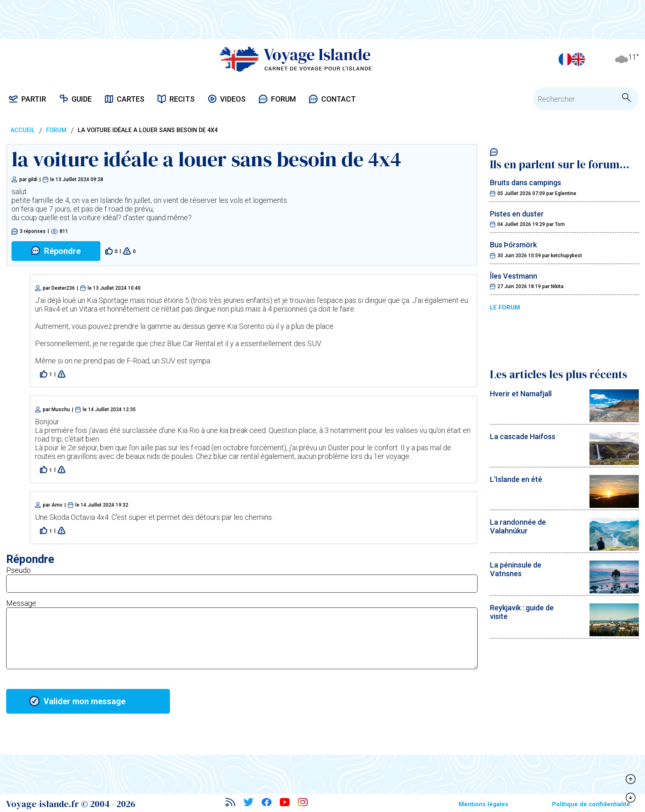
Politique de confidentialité (591, 804)
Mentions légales (484, 804)
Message (21, 603)
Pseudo (19, 570)
